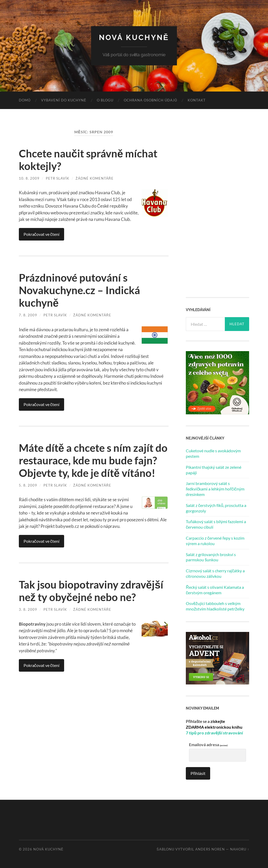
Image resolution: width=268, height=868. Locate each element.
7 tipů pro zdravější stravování (214, 733)
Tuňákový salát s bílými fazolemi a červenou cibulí (216, 524)
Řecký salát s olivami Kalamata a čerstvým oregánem (215, 590)
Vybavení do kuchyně (64, 100)
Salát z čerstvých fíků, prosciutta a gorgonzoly (216, 508)
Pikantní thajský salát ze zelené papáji (214, 470)
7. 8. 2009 (28, 315)
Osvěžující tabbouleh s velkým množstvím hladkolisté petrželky (215, 606)
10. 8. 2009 (29, 178)
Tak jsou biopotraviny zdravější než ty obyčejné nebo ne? (91, 591)
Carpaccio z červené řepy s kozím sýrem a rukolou (215, 541)
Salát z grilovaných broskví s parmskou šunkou (211, 557)
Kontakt (197, 100)
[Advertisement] (225, 208)
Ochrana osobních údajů (150, 100)
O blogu (105, 100)
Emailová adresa (208, 745)
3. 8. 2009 (28, 609)
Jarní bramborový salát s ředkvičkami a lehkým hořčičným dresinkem (215, 489)
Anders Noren (210, 849)
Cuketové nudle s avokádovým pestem (213, 453)
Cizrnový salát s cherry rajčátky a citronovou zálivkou (215, 573)
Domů (25, 100)
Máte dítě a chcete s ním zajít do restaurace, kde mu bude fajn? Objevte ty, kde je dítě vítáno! (93, 460)
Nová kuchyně (134, 38)
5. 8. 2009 (28, 485)
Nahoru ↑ (240, 849)
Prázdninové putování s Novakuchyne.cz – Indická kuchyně (79, 290)
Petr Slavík (58, 178)
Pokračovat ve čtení (41, 234)
